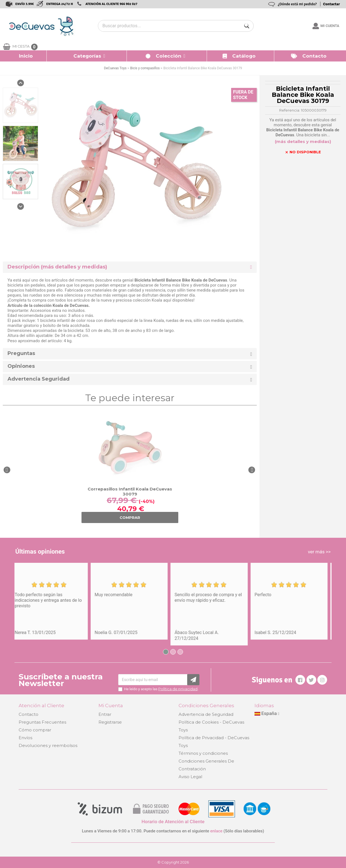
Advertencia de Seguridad (206, 714)
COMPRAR (130, 517)
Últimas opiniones (40, 552)
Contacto (29, 714)
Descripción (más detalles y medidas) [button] (57, 267)
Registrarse (110, 722)
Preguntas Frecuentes (42, 722)
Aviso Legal (190, 777)
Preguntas (21, 353)
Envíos (25, 738)
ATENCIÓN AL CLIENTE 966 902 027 (111, 4)
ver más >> (319, 552)
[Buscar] (247, 26)
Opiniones (21, 366)
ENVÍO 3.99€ (24, 4)
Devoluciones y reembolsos (48, 745)
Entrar (105, 714)
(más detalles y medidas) (303, 141)
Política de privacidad (178, 689)
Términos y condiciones (203, 753)
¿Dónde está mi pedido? (297, 4)
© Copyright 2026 (173, 862)
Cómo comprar (35, 730)
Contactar (332, 4)
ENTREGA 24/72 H (60, 4)
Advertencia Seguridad (39, 379)
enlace (216, 831)
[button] (87, 56)
